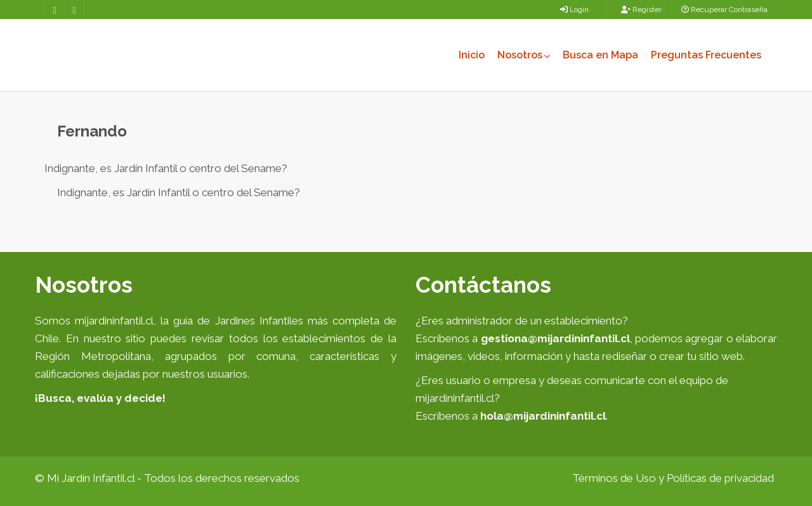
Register (641, 10)
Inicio (472, 55)
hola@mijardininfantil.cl (543, 416)
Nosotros (524, 55)
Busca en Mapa (600, 55)
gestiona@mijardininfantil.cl (555, 338)
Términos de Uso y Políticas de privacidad (673, 478)
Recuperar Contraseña (724, 10)
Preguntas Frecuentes (706, 55)
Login (574, 10)
